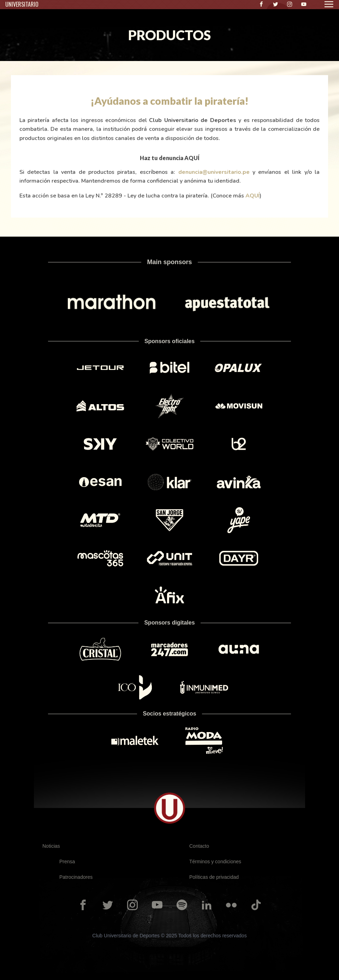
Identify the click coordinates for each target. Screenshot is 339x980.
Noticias (51, 846)
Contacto (199, 846)
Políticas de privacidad (214, 877)
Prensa (67, 862)
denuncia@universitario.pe (214, 172)
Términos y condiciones (215, 862)
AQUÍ (252, 196)
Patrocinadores (76, 877)
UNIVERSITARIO (22, 4)
